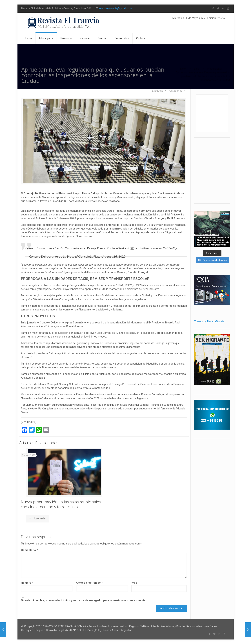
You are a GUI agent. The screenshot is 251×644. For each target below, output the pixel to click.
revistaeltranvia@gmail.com (116, 8)
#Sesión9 (123, 248)
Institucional (214, 69)
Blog (196, 69)
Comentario (29, 550)
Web (134, 583)
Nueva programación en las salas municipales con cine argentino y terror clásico (61, 504)
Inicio (183, 69)
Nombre (27, 583)
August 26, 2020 (114, 256)
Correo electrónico (89, 583)
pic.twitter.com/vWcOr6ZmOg (156, 248)
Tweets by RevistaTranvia (209, 321)
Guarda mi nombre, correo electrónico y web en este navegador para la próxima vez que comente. (84, 600)
